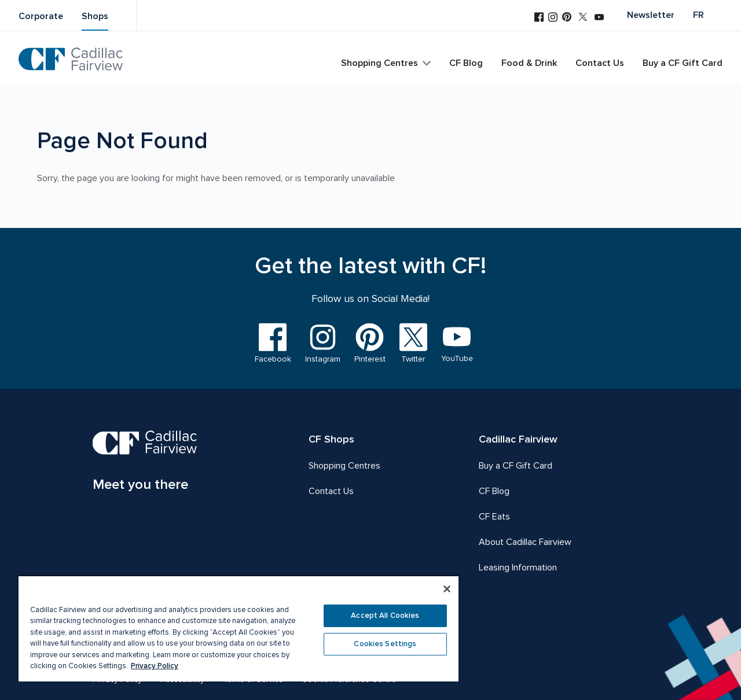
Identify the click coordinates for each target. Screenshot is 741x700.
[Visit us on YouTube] (599, 18)
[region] (239, 628)
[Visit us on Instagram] (553, 18)
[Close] (447, 589)
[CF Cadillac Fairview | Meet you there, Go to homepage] (145, 463)
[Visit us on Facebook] (539, 18)
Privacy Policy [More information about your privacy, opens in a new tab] (155, 666)
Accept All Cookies (385, 616)
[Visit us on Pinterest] (567, 18)
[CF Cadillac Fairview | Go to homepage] (71, 59)
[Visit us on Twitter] (583, 18)
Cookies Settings (385, 644)
